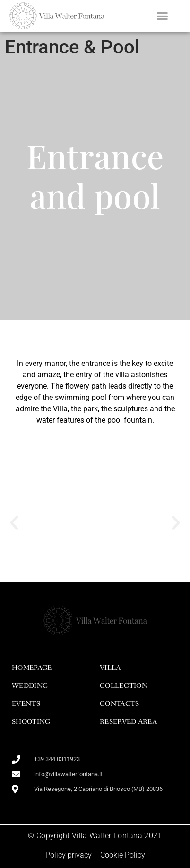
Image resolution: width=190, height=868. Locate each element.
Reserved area (128, 722)
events (26, 704)
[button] (162, 16)
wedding (30, 686)
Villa (110, 668)
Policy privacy (69, 855)
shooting (31, 722)
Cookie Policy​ (123, 855)
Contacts (119, 704)
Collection (124, 686)
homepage (32, 668)
